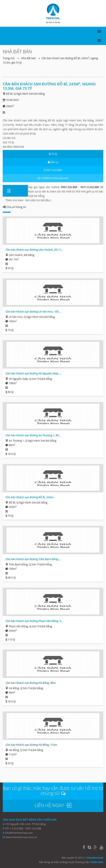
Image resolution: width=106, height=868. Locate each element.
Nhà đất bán (28, 58)
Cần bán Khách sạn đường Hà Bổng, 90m (31, 683)
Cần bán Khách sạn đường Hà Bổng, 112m (31, 745)
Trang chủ (9, 58)
